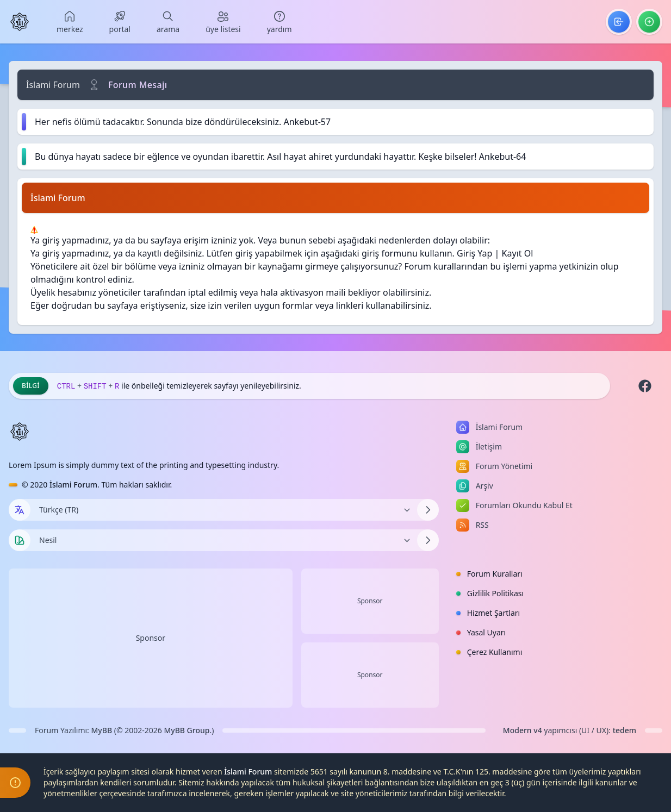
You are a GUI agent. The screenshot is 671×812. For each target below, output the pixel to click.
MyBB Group (187, 730)
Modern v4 (523, 730)
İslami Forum (53, 85)
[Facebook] (645, 386)
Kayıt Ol (518, 253)
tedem (625, 730)
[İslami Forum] (20, 22)
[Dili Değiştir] (224, 510)
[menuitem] (70, 22)
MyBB (102, 730)
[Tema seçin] (20, 540)
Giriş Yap (474, 253)
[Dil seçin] (20, 510)
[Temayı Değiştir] (224, 540)
